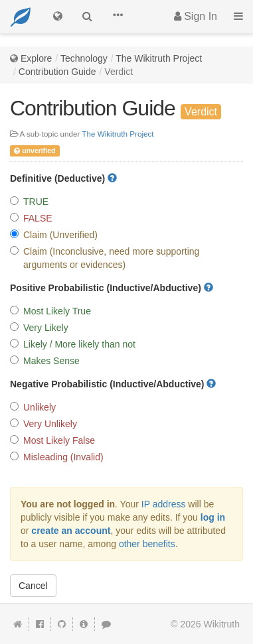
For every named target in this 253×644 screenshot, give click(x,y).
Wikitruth (222, 624)
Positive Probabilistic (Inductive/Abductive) (112, 288)
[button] (118, 17)
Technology (84, 58)
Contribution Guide (57, 72)
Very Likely (39, 328)
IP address (164, 504)
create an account (71, 531)
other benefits (147, 544)
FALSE (31, 218)
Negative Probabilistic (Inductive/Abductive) (113, 384)
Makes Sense (45, 361)
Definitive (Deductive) (63, 178)
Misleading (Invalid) (57, 457)
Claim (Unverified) (54, 235)
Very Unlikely (43, 424)
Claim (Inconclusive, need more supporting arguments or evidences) (105, 258)
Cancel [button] (33, 586)
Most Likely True (50, 311)
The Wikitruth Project (159, 58)
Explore (36, 58)
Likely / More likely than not (73, 344)
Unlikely (33, 407)
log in (213, 517)
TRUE (29, 202)
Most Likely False (52, 440)
